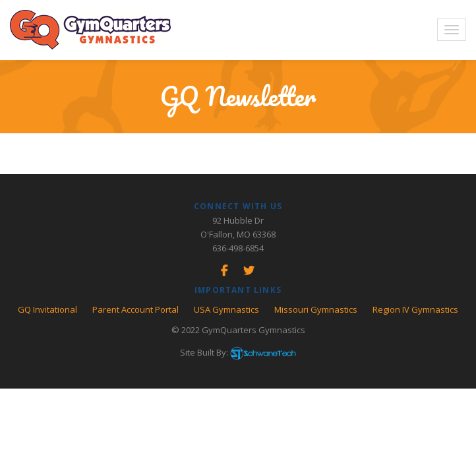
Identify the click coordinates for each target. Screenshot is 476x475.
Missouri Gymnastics (316, 309)
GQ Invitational (47, 309)
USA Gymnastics (226, 309)
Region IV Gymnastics (415, 309)
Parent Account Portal (135, 309)
